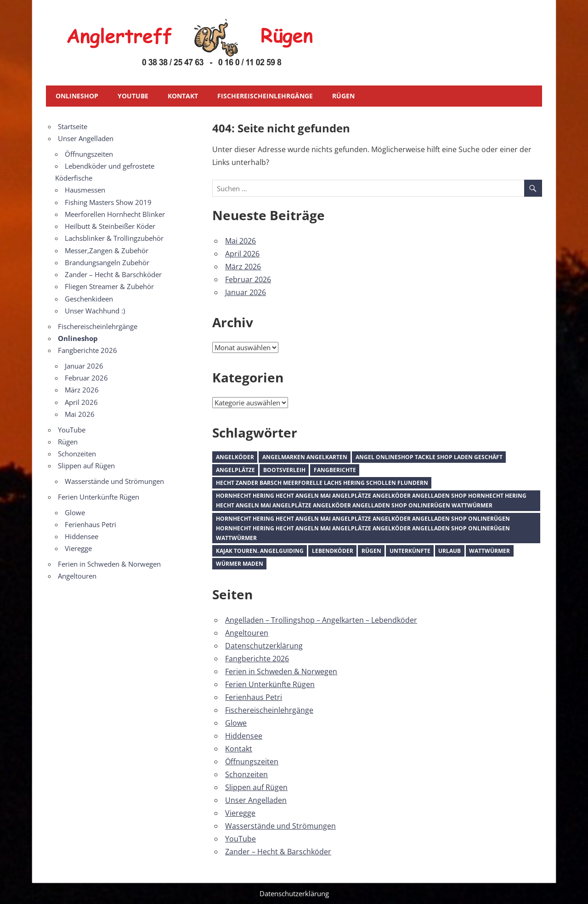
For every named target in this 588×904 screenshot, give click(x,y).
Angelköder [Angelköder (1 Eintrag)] (235, 457)
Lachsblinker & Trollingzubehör (114, 238)
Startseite (73, 126)
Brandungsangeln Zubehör (107, 262)
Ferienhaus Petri (254, 697)
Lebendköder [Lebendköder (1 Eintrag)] (333, 551)
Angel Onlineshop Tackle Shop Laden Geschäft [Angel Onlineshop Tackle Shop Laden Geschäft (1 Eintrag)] (429, 457)
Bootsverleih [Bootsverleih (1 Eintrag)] (284, 470)
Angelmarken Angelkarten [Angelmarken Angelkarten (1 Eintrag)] (305, 457)
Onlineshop (77, 96)
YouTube (133, 96)
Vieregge (240, 813)
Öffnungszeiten (252, 762)
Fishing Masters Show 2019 (108, 202)
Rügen (343, 96)
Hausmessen (85, 190)
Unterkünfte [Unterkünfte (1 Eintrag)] (410, 551)
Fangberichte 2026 (257, 659)
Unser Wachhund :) (95, 311)
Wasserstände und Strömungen (280, 826)
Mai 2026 (240, 241)
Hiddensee (244, 736)
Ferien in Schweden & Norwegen (281, 671)
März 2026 (243, 267)
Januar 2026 (246, 292)
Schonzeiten (246, 774)
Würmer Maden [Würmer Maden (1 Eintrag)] (240, 564)
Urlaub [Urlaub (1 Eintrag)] (449, 551)
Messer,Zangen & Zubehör (107, 250)
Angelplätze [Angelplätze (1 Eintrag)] (235, 470)
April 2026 (242, 254)
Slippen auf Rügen (256, 787)
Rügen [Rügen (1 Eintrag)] (371, 551)
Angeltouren (247, 633)
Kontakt (183, 96)
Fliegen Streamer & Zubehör (109, 286)
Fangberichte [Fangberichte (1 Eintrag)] (335, 470)
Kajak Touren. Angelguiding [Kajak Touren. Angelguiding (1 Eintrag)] (260, 551)
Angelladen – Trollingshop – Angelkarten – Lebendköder (321, 620)
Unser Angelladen (256, 800)
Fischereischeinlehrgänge (265, 96)
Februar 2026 (248, 279)
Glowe (236, 723)
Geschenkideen (89, 299)
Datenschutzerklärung (264, 646)
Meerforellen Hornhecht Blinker (115, 214)
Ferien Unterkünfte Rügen (270, 684)
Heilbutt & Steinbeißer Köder (110, 226)
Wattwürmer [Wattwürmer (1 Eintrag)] (489, 551)
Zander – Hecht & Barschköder (278, 852)
